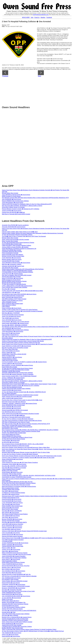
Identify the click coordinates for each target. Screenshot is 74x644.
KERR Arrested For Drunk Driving (11, 196)
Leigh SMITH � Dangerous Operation (13, 524)
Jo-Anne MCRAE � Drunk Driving (11, 598)
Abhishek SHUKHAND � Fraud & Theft (13, 266)
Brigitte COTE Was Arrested (10, 471)
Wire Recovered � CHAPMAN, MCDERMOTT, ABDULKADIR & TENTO (22, 206)
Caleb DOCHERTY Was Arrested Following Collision (16, 245)
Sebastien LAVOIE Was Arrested (11, 371)
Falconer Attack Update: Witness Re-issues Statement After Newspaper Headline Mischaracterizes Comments (33, 233)
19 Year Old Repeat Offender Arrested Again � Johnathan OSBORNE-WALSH (24, 392)
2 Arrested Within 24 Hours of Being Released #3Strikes (17, 272)
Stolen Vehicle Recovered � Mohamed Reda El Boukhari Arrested (20, 414)
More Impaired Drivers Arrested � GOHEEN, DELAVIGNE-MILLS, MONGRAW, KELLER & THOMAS (30, 430)
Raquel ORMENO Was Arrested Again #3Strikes (15, 201)
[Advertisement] (38, 91)
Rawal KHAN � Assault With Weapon (12, 255)
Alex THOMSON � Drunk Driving (11, 578)
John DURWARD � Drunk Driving (11, 199)
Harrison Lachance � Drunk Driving (12, 528)
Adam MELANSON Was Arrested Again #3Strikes (16, 614)
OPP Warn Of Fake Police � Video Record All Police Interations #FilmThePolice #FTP (26, 424)
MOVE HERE (26, 17)
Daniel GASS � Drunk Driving (10, 508)
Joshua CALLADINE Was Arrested (12, 250)
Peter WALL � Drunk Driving (10, 551)
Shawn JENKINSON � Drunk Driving (12, 459)
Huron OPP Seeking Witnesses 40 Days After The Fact (17, 482)
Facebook (49, 17)
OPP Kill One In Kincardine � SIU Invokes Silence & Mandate (19, 576)
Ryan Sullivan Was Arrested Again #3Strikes (14, 558)
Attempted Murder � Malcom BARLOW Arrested (16, 446)
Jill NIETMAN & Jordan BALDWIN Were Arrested (16, 370)
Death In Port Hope (7, 599)
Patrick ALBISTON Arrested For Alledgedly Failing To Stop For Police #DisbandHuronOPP (27, 204)
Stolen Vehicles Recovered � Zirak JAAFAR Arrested (17, 397)
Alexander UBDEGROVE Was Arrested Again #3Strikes (17, 373)
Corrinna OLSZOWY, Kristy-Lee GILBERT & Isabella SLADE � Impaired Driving (24, 362)
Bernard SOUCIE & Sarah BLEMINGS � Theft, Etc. (16, 574)
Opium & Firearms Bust (8, 356)
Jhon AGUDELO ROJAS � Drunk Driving (14, 571)
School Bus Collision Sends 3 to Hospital (13, 207)
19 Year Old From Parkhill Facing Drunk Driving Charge (17, 368)
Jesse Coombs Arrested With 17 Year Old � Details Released (19, 376)
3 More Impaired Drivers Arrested (11, 469)
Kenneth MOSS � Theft (9, 612)
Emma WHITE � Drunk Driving (11, 434)
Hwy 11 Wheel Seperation (9, 393)
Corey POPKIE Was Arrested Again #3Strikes (15, 287)
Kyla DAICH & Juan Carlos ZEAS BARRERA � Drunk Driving (19, 294)
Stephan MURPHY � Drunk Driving (12, 357)
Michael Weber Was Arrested (10, 193)
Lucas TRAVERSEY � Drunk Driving (12, 503)
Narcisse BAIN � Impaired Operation (12, 536)
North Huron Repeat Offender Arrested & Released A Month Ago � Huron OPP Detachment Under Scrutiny (32, 456)
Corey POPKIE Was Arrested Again (12, 244)
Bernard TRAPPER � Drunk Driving (12, 519)
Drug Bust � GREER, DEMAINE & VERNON (15, 325)
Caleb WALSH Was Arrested (10, 360)
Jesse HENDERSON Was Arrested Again (13, 405)
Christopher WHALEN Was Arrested (12, 251)
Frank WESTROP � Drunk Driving (12, 573)
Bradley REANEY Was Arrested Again (12, 628)
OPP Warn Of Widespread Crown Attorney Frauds (16, 422)
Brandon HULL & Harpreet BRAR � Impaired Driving (17, 617)
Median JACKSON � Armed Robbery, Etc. (14, 602)
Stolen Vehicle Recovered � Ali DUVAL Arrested (15, 239)
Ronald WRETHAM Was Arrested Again (13, 296)
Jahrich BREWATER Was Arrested (12, 436)
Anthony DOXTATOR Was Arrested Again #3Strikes (16, 389)
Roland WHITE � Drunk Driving (11, 583)
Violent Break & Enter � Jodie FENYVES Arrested (16, 485)
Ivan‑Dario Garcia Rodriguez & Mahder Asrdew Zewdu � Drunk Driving (22, 421)
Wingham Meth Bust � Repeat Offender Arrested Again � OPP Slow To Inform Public (26, 452)
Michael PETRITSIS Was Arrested (11, 283)
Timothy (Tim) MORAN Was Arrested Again (14, 433)
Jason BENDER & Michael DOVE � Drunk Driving (16, 195)
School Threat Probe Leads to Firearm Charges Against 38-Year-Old (21, 343)
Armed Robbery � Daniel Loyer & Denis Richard (16, 322)
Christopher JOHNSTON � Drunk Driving (14, 584)
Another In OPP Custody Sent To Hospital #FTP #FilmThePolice (20, 310)
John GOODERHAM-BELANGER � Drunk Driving (16, 596)
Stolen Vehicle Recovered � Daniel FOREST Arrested (17, 622)
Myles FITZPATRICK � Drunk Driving (12, 278)
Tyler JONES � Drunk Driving (10, 318)
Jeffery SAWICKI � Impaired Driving (12, 398)
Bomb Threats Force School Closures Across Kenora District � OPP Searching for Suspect (27, 344)
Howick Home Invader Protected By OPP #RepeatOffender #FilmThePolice (23, 269)
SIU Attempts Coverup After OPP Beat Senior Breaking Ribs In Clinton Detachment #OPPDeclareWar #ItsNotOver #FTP (35, 198)
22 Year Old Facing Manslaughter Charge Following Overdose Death (21, 431)
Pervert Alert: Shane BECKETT (11, 601)
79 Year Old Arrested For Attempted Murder (14, 284)
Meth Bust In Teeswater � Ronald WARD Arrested (16, 214)
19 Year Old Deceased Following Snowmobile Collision (17, 235)
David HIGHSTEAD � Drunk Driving (12, 594)
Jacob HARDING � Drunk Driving (11, 408)
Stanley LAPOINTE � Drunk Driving (12, 545)
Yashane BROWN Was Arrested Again (13, 546)
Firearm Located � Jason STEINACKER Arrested (16, 586)
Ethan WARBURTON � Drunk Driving (13, 624)
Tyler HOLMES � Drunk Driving (11, 504)
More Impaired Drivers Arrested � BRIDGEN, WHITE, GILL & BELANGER (23, 444)
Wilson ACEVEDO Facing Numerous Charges (15, 553)
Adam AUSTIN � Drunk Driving (11, 351)
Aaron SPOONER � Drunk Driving (12, 320)
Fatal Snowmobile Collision (9, 561)
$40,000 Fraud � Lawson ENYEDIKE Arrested (15, 348)
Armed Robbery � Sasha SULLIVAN (12, 472)
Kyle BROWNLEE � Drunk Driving (12, 412)
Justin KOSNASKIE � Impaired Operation (14, 556)
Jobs (32, 17)
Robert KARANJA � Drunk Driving (12, 308)
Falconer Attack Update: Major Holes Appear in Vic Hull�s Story (20, 232)
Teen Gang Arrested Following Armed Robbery (15, 514)
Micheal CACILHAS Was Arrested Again (13, 256)
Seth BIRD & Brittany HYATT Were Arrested (14, 299)
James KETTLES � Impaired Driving (12, 274)
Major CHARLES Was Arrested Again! (12, 303)
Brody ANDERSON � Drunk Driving (12, 526)
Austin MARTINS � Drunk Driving (11, 258)
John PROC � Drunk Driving (10, 517)
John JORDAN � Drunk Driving (11, 516)
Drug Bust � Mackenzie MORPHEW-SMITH (14, 522)
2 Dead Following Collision (9, 359)
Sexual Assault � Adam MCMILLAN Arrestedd (15, 410)
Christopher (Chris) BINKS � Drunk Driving (14, 464)
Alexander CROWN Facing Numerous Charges (15, 620)
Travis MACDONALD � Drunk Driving (13, 202)
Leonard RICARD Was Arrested (11, 261)
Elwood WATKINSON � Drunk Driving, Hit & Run (16, 566)
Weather (43, 17)
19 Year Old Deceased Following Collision (14, 607)
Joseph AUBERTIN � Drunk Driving (12, 364)
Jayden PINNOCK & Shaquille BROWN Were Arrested (17, 271)
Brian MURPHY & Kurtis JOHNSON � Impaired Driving (17, 365)
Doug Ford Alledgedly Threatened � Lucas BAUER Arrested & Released (22, 311)
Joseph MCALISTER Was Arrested (12, 625)
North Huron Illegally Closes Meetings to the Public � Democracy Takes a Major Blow (26, 447)
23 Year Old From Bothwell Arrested (12, 387)
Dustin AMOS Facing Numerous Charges (13, 562)
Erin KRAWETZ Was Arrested (10, 579)
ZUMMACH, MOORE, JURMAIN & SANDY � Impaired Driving (19, 403)
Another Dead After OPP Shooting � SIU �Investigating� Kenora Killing (22, 291)
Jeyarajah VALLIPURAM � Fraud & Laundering (15, 225)
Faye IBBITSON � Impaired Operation (13, 540)
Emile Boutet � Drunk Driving (10, 606)
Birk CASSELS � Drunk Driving (11, 569)
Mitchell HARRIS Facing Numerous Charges (14, 281)
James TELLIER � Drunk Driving (11, 316)
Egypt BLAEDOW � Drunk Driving (12, 499)
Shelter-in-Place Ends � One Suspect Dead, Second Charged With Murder (23, 341)
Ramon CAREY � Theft (9, 548)
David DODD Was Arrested (9, 367)
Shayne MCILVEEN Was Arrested (11, 277)
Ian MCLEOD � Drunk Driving (10, 442)
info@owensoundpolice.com (41, 15)
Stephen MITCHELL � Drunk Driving (12, 609)
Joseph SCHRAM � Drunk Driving (12, 211)
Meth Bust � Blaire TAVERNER (11, 313)
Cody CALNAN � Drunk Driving (11, 533)
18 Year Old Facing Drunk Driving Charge (13, 439)
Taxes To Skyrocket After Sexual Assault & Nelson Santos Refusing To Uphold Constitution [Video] (29, 629)
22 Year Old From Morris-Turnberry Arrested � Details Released (20, 454)
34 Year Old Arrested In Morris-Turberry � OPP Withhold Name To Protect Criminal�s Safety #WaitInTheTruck (33, 631)
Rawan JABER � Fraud (9, 353)
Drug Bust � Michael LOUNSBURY (12, 511)
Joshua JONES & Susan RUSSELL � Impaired (15, 247)
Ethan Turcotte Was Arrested (10, 241)
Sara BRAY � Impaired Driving (11, 494)
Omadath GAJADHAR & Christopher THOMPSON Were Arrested (20, 395)
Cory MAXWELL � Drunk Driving (11, 529)
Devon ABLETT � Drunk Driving (11, 559)
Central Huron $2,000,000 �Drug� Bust (13, 212)
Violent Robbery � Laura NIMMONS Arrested (15, 581)
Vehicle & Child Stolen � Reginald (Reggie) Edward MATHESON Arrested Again (24, 531)
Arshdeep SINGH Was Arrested (11, 489)
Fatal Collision (6, 306)
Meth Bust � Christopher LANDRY (12, 264)
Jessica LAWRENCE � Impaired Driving (13, 378)
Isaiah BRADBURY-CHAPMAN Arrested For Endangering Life (19, 249)
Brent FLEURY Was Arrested (10, 509)
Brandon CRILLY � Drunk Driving (11, 567)
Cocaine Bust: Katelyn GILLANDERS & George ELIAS (17, 427)
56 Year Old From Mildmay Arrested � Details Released (18, 419)
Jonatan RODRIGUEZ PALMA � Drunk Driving (15, 543)
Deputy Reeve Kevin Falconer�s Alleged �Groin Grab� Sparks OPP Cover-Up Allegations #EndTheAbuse (32, 538)
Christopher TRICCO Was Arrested (12, 474)
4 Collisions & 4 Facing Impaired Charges (13, 493)
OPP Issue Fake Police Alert (10, 349)
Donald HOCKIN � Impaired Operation (13, 315)
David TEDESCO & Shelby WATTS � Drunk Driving (16, 346)
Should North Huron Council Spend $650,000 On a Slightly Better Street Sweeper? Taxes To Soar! (29, 384)
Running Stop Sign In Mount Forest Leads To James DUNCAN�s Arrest (22, 400)
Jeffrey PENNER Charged (9, 302)
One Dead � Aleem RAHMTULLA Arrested (14, 468)
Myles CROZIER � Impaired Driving (12, 297)
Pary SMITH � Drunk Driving (10, 491)
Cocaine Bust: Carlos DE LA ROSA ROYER (14, 354)
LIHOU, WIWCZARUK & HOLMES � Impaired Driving (17, 286)
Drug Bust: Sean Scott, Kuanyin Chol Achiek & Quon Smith (18, 591)
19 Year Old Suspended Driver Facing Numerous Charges (18, 242)
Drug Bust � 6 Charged (9, 289)
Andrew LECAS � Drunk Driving (11, 549)
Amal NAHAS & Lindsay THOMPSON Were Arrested (17, 477)
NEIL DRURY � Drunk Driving (10, 512)
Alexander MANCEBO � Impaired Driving (14, 227)
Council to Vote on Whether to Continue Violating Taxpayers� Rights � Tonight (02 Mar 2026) (28, 458)
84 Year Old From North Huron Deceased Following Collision (19, 483)
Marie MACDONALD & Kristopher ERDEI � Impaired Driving (19, 486)
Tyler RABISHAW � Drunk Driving (12, 633)
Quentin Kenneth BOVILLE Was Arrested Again (15, 619)
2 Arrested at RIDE (7, 541)
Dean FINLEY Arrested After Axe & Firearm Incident (16, 425)
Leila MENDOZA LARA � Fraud (11, 292)
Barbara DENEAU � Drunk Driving (12, 259)
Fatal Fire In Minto (7, 461)
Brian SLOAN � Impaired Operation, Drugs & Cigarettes (18, 374)
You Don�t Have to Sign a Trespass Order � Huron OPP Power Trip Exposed (24, 236)
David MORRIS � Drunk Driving (11, 636)
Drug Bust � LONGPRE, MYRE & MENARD (14, 466)
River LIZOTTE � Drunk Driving (11, 333)
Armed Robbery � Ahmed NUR (11, 440)
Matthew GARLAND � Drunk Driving (12, 301)
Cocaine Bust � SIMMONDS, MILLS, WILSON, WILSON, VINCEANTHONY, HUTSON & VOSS (29, 475)
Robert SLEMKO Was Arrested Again (12, 506)
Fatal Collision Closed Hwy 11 (10, 335)
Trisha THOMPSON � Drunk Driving (12, 564)
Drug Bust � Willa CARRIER (10, 615)
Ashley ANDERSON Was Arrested (11, 593)
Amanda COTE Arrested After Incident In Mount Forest (17, 437)
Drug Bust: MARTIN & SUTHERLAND (12, 379)
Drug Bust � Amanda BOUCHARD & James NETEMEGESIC (19, 611)
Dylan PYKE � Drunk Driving (10, 635)
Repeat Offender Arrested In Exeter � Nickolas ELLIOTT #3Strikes (21, 209)
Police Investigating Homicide (10, 253)
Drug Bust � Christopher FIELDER (12, 590)
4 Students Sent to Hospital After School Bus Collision (17, 627)
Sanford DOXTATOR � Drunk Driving (12, 534)
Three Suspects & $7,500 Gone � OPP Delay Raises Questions (20, 462)
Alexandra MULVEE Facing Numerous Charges (15, 604)
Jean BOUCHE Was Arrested (10, 268)
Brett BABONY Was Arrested (10, 428)
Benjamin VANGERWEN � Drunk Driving (14, 588)
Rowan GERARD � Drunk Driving (12, 407)
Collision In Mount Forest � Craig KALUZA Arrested (16, 554)
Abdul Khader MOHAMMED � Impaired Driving (15, 323)
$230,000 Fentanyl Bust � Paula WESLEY (14, 402)
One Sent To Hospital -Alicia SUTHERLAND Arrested (17, 275)
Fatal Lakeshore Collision (9, 305)
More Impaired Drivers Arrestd (10, 488)
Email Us (37, 17)
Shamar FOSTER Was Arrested (11, 521)
